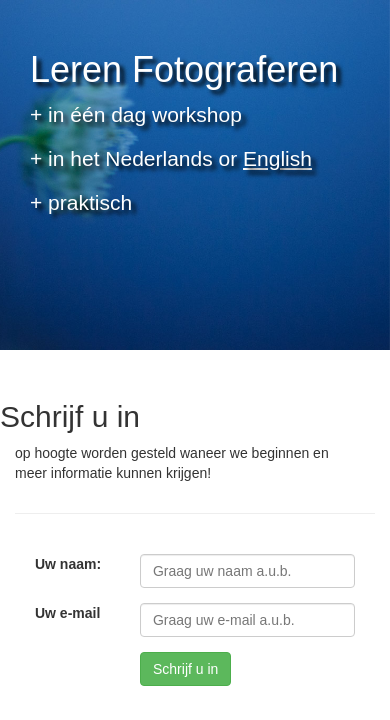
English (277, 158)
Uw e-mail (67, 613)
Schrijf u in (185, 669)
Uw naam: (68, 564)
